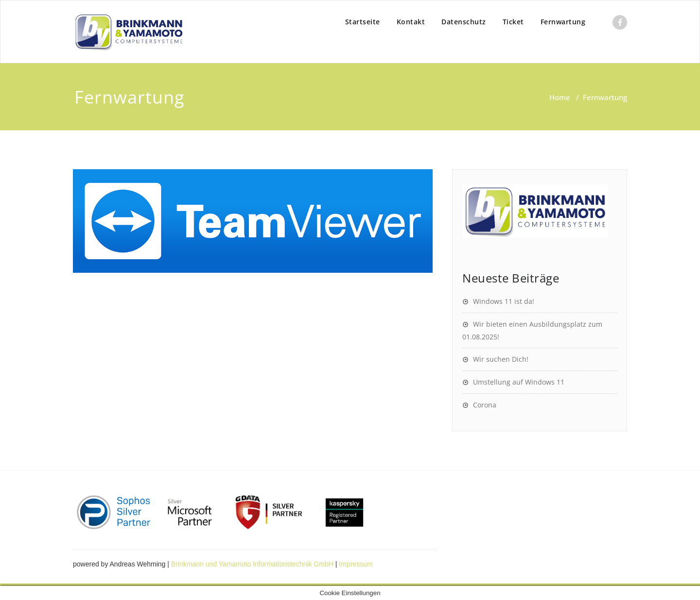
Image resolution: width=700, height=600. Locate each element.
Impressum (356, 564)
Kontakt (411, 22)
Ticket (513, 22)
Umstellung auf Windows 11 (519, 382)
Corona (485, 405)
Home (560, 97)
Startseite (363, 22)
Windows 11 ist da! (504, 301)
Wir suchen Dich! (501, 359)
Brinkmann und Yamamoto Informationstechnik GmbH (252, 564)
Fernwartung (563, 22)
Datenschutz (464, 22)
